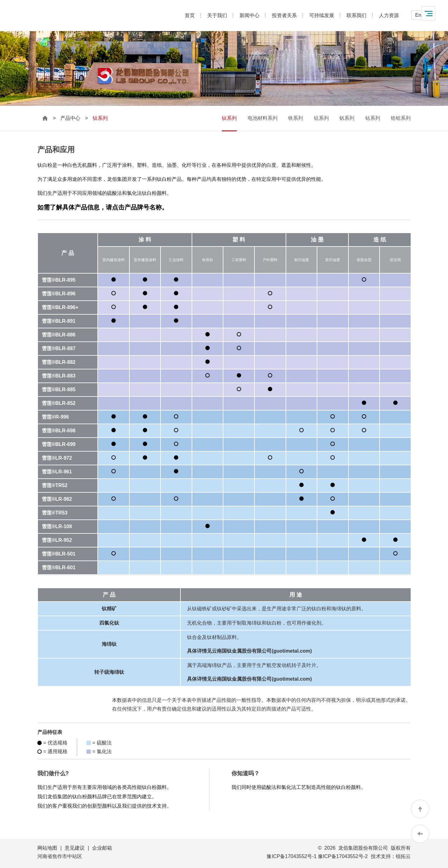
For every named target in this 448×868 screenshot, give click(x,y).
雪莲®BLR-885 (59, 389)
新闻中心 (250, 15)
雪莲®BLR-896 (59, 294)
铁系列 (296, 118)
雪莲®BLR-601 (59, 568)
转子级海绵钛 (109, 672)
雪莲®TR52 (55, 485)
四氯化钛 (109, 623)
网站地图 (47, 848)
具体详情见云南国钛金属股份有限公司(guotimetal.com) (249, 651)
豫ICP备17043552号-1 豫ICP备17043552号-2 (317, 856)
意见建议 (75, 848)
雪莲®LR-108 (57, 526)
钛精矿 (109, 609)
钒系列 (347, 118)
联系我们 (357, 15)
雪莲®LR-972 (57, 458)
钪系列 (321, 118)
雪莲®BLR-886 (59, 335)
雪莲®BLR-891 (59, 321)
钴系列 (373, 118)
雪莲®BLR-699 (59, 444)
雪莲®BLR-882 (59, 362)
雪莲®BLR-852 (59, 403)
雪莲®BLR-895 (59, 280)
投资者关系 (284, 15)
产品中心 (70, 118)
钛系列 (229, 118)
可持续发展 (322, 15)
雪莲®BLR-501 (59, 554)
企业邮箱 (102, 848)
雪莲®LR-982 (57, 499)
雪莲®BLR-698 (59, 431)
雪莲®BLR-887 (59, 348)
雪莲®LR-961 (57, 472)
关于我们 (217, 15)
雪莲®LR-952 (57, 540)
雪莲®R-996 (55, 417)
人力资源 (389, 15)
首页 (190, 15)
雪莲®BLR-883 (59, 376)
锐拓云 (403, 856)
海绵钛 (109, 644)
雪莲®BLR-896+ (60, 307)
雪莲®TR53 (55, 513)
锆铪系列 (401, 118)
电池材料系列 (263, 118)
